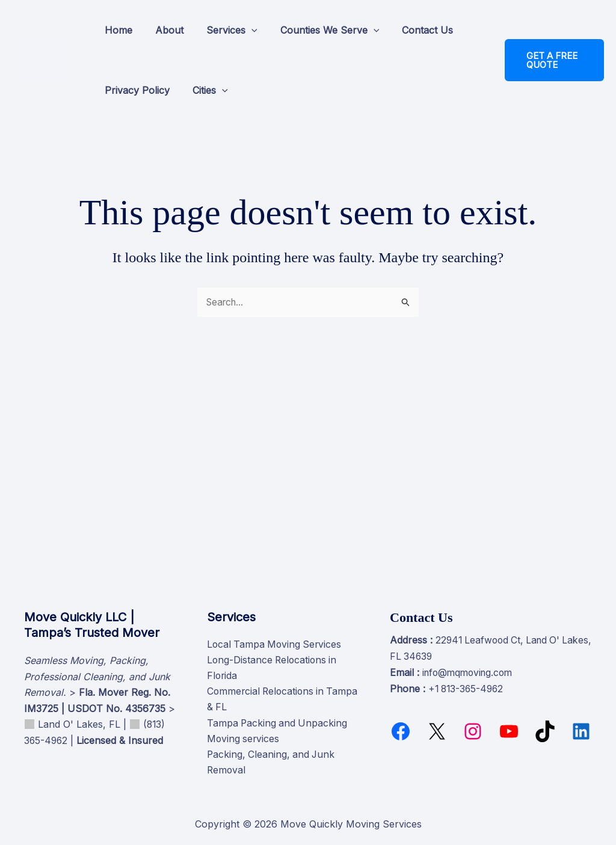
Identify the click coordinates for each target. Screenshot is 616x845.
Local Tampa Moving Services (276, 643)
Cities (205, 90)
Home (117, 30)
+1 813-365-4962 (468, 686)
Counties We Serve (317, 30)
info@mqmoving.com (470, 670)
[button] (242, 30)
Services (223, 30)
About (164, 30)
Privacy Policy (135, 90)
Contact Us (411, 30)
